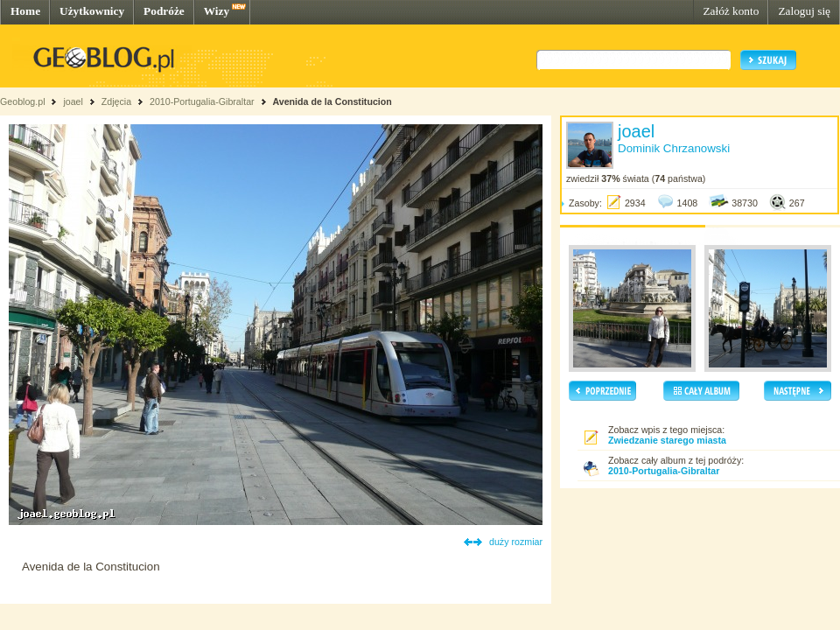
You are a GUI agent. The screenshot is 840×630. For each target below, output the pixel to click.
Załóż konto (731, 11)
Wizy (217, 11)
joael (73, 101)
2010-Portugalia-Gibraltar (202, 101)
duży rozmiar (516, 542)
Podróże (164, 11)
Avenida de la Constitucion (332, 101)
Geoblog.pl (23, 101)
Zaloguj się (804, 11)
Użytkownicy (92, 11)
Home (25, 11)
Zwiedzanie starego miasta (667, 440)
